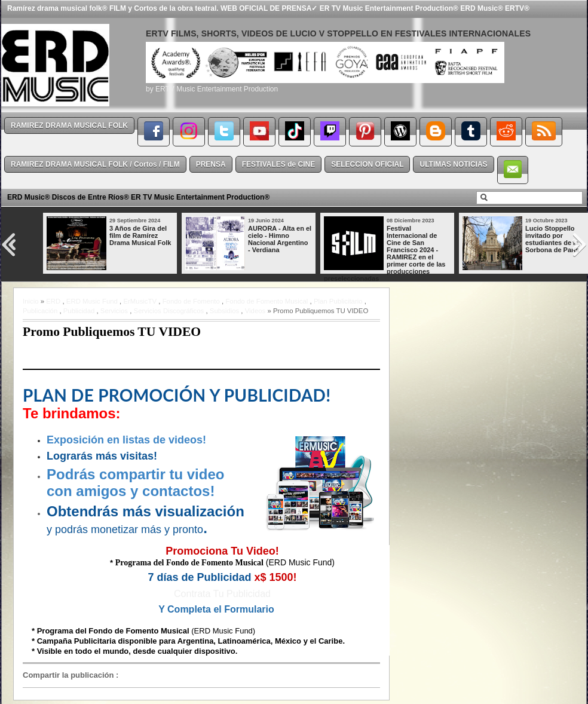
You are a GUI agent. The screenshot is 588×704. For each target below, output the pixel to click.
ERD (53, 301)
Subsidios (224, 311)
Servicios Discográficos (169, 311)
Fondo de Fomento (191, 301)
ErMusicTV (140, 301)
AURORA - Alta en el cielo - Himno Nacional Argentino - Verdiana (280, 239)
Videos (255, 311)
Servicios (114, 311)
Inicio (31, 301)
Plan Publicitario (338, 301)
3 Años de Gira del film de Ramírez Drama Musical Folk (140, 235)
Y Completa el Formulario (216, 609)
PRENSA (211, 164)
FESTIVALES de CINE (278, 164)
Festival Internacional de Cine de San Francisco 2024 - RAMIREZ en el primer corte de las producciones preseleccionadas (385, 253)
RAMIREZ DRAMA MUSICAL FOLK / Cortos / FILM (95, 164)
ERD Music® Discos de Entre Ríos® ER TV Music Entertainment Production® (138, 197)
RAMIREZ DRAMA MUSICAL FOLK (69, 126)
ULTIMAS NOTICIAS (453, 164)
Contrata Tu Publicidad (222, 594)
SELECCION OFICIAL (367, 164)
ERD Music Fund (92, 301)
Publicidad (79, 311)
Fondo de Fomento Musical (267, 301)
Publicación (40, 311)
